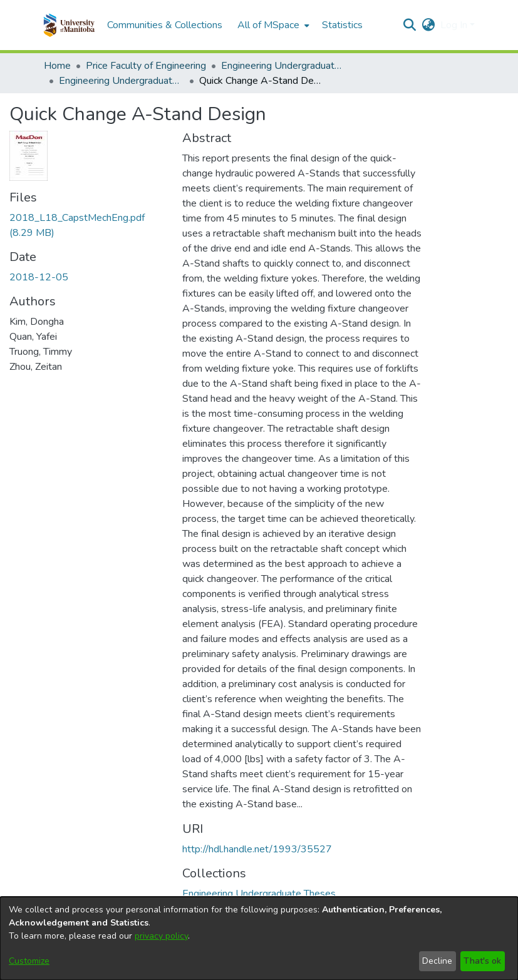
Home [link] (57, 66)
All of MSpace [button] (268, 25)
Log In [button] (455, 25)
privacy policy (161, 936)
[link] (259, 894)
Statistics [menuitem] (342, 25)
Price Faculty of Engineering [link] (146, 66)
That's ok (482, 961)
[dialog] (259, 938)
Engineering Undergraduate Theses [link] (284, 66)
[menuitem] (272, 25)
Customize (29, 961)
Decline (437, 961)
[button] (69, 25)
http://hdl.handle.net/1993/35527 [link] (257, 849)
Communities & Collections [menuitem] (165, 25)
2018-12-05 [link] (39, 277)
